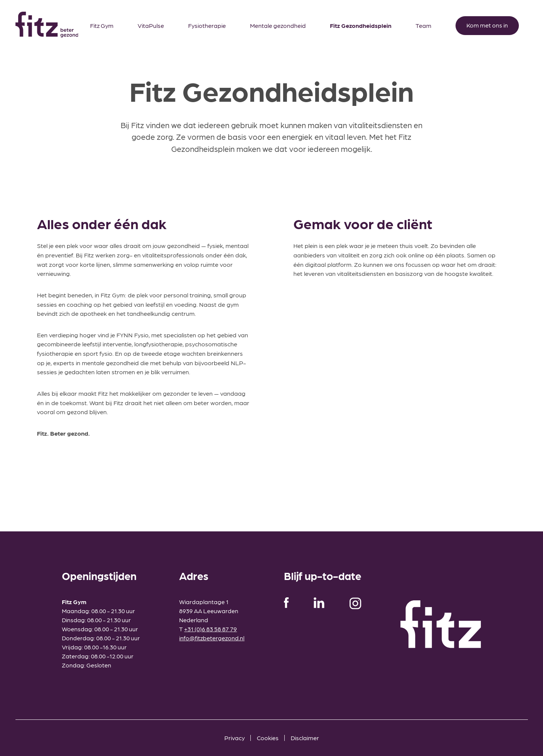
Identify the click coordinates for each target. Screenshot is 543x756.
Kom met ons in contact (487, 28)
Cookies (268, 738)
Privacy (235, 738)
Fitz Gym (102, 25)
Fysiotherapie (207, 25)
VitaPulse (151, 25)
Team (423, 25)
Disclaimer (305, 738)
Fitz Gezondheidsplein (361, 25)
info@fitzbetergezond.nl (212, 638)
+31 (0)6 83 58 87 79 (210, 629)
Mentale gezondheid (278, 25)
